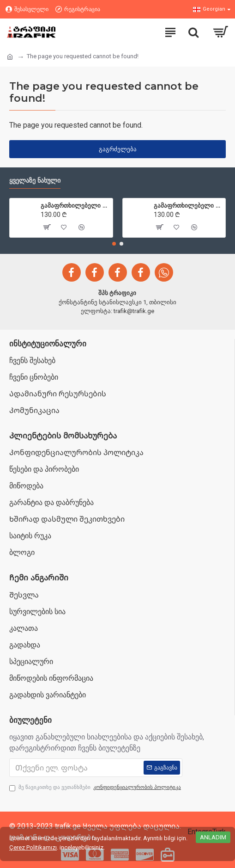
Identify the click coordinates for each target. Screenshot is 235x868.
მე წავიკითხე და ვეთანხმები (96, 788)
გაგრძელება (118, 149)
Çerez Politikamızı (33, 847)
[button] (114, 244)
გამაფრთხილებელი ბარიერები (75, 205)
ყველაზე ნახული (35, 181)
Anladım (213, 837)
